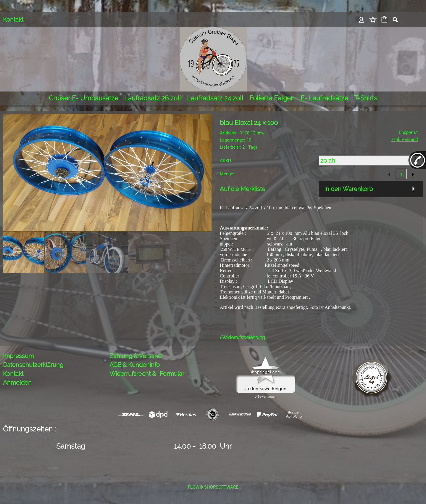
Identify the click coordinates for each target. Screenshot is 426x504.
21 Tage (239, 147)
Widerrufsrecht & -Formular (147, 374)
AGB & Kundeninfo (135, 365)
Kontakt (13, 20)
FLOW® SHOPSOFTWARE (213, 487)
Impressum (18, 356)
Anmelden (17, 383)
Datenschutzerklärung (33, 365)
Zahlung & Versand (135, 356)
